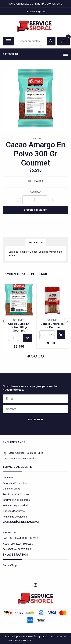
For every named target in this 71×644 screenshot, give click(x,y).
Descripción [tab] (35, 242)
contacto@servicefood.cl (22, 459)
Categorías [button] (35, 55)
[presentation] (4, 321)
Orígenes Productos (14, 511)
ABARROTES (10, 533)
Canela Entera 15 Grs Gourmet (52, 326)
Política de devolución (15, 517)
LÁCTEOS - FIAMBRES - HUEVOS (20, 538)
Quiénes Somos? (12, 489)
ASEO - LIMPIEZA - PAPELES (18, 544)
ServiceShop (10, 565)
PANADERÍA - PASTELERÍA (17, 549)
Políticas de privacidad (15, 505)
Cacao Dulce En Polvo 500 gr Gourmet (19, 327)
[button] (29, 356)
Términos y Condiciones (16, 494)
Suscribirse (36, 420)
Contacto (8, 477)
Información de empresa (16, 500)
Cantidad (35, 192)
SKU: (31, 181)
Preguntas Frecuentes (15, 483)
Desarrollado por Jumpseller (48, 640)
